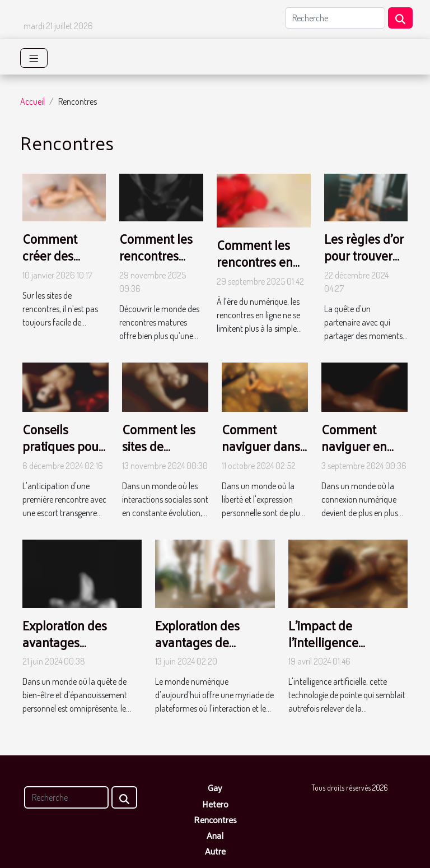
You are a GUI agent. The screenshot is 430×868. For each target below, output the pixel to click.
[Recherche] (335, 18)
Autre (215, 851)
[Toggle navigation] (34, 58)
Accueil (32, 101)
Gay (215, 788)
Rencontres (215, 820)
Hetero (215, 804)
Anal (215, 835)
